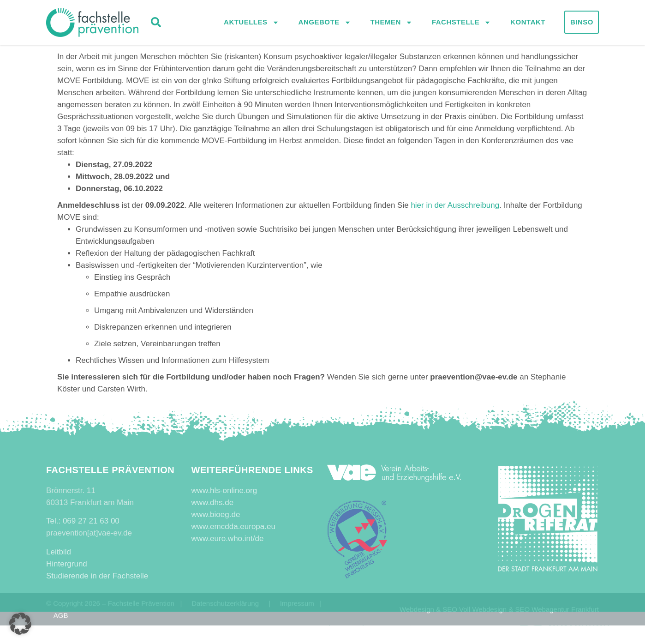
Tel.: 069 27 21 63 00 (83, 521)
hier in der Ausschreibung (455, 205)
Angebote (325, 23)
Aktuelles (251, 23)
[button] (156, 23)
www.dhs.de (213, 503)
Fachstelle (461, 23)
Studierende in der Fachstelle (97, 576)
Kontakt (528, 23)
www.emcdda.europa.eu (233, 527)
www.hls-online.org (224, 491)
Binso (582, 23)
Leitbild (59, 552)
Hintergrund (67, 564)
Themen (391, 23)
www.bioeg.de (216, 515)
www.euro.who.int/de (228, 539)
